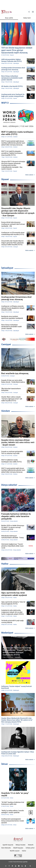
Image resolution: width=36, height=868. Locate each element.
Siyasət (5, 179)
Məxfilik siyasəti (15, 851)
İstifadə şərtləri (30, 848)
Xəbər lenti (27, 18)
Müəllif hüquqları (18, 848)
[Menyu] (33, 12)
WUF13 (5, 103)
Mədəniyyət (7, 633)
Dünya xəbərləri (9, 485)
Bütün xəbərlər (29, 175)
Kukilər (24, 851)
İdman (5, 764)
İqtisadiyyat (7, 268)
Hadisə (5, 564)
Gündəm (6, 411)
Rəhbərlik (31, 845)
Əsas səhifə (9, 18)
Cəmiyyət (6, 344)
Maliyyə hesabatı (21, 845)
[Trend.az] (6, 12)
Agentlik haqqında (8, 845)
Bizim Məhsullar (6, 848)
